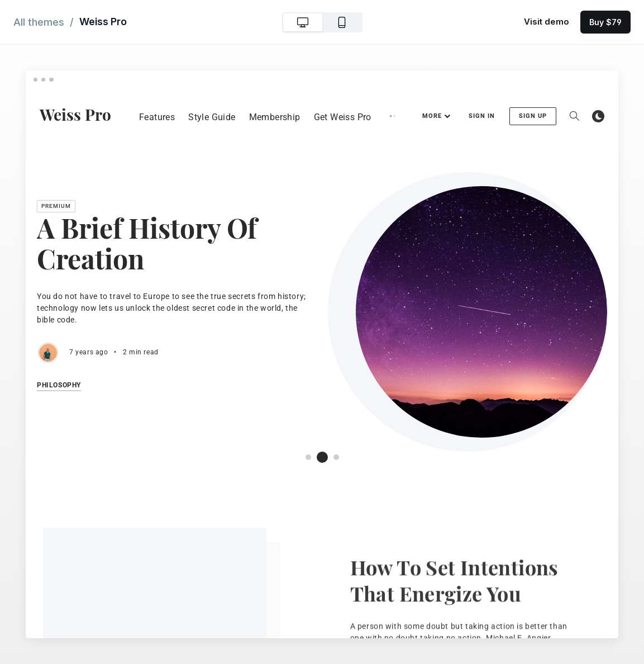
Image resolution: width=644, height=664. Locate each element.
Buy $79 (605, 22)
